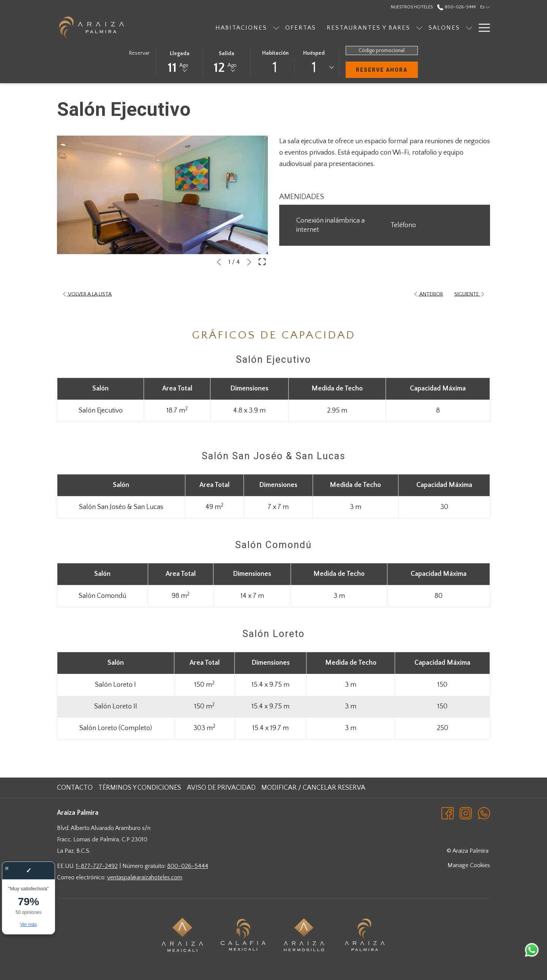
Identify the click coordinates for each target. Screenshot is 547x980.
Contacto (75, 788)
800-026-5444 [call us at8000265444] (456, 7)
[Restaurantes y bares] (329, 28)
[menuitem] (76, 788)
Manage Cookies (469, 865)
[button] (180, 62)
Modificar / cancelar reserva (313, 788)
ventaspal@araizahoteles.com (145, 877)
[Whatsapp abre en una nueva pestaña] (484, 813)
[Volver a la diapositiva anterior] (219, 262)
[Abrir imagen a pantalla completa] (262, 261)
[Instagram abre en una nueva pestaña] (466, 813)
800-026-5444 (188, 866)
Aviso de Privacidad (221, 788)
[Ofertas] (261, 28)
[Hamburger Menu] (481, 28)
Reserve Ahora (387, 70)
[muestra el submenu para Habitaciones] (236, 28)
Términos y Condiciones (140, 788)
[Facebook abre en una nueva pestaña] (447, 813)
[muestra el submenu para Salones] (429, 28)
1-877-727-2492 (97, 866)
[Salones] (404, 28)
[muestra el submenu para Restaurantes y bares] (379, 28)
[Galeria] (453, 28)
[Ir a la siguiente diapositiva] (249, 262)
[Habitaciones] (201, 28)
